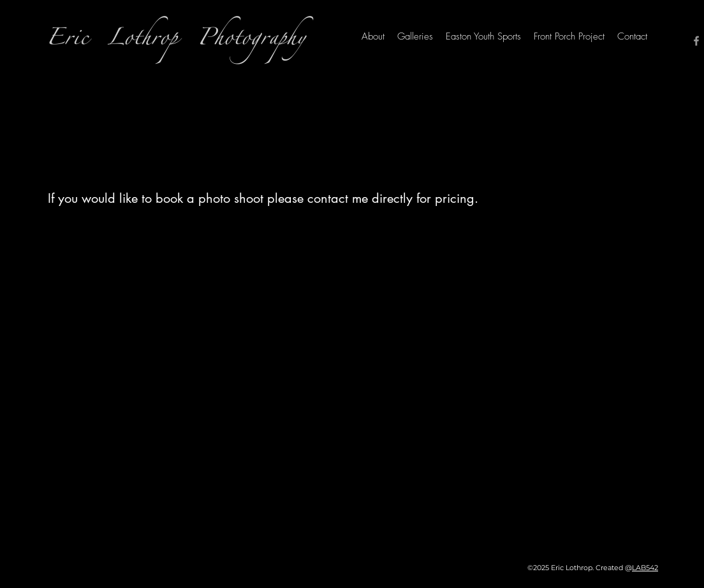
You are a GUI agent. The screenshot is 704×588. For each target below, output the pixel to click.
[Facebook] (696, 41)
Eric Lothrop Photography (176, 41)
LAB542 (645, 568)
